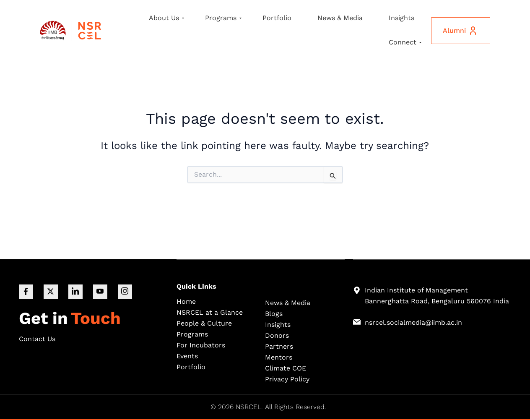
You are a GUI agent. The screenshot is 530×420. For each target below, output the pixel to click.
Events (187, 356)
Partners (279, 346)
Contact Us (37, 339)
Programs (223, 18)
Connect (405, 42)
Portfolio (277, 18)
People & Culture (204, 323)
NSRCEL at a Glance (210, 312)
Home (186, 301)
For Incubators (201, 345)
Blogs (274, 313)
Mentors (279, 357)
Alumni (460, 31)
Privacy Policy (287, 379)
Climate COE (286, 368)
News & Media (340, 18)
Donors (277, 335)
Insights (401, 18)
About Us (166, 18)
